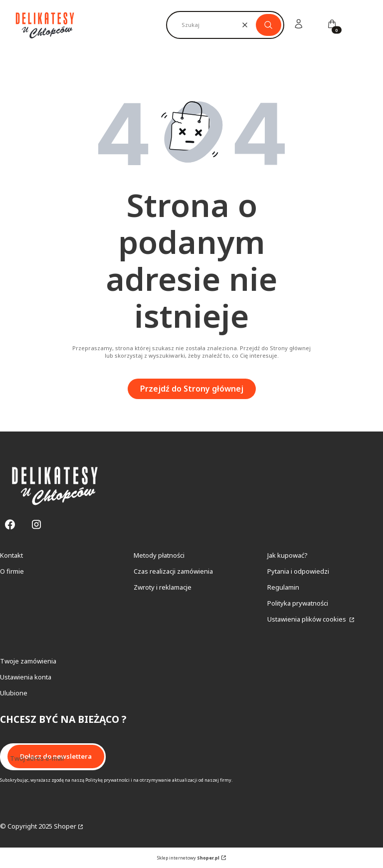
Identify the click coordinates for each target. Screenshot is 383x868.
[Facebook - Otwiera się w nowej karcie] (10, 525)
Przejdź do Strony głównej (192, 389)
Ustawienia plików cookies (307, 619)
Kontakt (11, 555)
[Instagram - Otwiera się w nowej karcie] (36, 525)
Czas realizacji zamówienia (173, 571)
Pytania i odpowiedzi (298, 571)
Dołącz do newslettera (56, 756)
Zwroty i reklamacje (163, 587)
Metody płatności (159, 555)
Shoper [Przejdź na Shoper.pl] (65, 826)
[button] (269, 25)
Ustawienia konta (26, 677)
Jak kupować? (287, 555)
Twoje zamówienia (28, 661)
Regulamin (283, 587)
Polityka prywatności (298, 603)
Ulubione (14, 693)
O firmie (12, 571)
